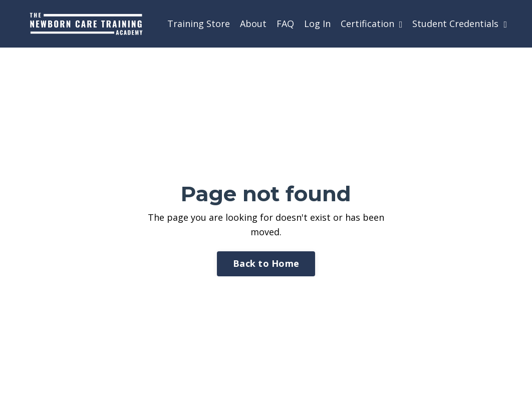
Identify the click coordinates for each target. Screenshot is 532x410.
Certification (372, 24)
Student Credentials (460, 24)
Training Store (199, 24)
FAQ (285, 24)
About (253, 24)
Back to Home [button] (266, 263)
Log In (317, 24)
